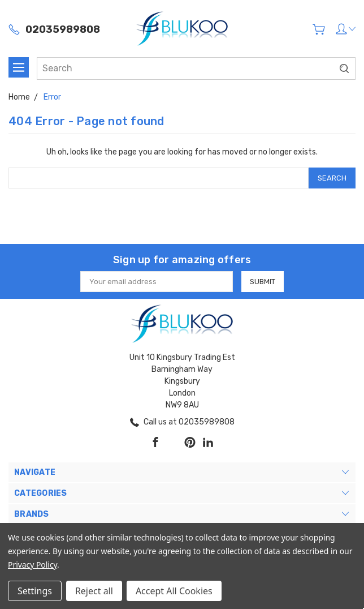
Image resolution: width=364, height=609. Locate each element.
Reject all (94, 591)
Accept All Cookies (174, 591)
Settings (35, 591)
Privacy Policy (32, 565)
